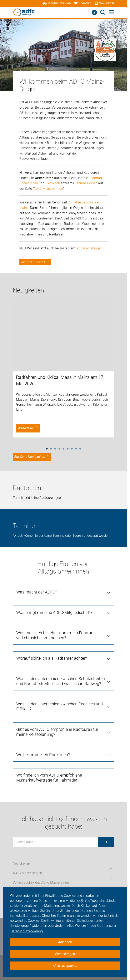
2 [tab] (51, 448)
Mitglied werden (57, 3)
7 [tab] (72, 448)
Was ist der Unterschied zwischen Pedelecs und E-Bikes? (59, 706)
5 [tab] (64, 448)
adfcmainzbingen (89, 248)
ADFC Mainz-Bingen (48, 189)
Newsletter (104, 3)
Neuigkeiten (21, 863)
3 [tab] (55, 448)
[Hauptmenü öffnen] (112, 12)
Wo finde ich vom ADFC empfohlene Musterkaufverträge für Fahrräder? (49, 778)
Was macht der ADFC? (37, 592)
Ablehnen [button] (65, 942)
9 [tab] (80, 448)
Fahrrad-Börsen (86, 183)
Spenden (83, 3)
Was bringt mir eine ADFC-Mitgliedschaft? (54, 612)
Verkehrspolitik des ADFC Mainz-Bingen (42, 883)
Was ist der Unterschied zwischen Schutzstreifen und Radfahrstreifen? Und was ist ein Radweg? (61, 681)
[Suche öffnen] (103, 12)
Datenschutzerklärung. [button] (27, 931)
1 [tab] (47, 448)
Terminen (53, 183)
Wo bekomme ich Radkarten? (43, 755)
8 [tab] (76, 448)
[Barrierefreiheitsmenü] (94, 12)
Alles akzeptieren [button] (65, 966)
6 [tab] (68, 448)
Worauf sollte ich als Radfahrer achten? (52, 658)
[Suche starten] (106, 842)
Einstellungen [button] (65, 954)
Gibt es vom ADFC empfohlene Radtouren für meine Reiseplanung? (57, 732)
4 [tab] (59, 448)
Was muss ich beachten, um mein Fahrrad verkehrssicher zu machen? (55, 635)
